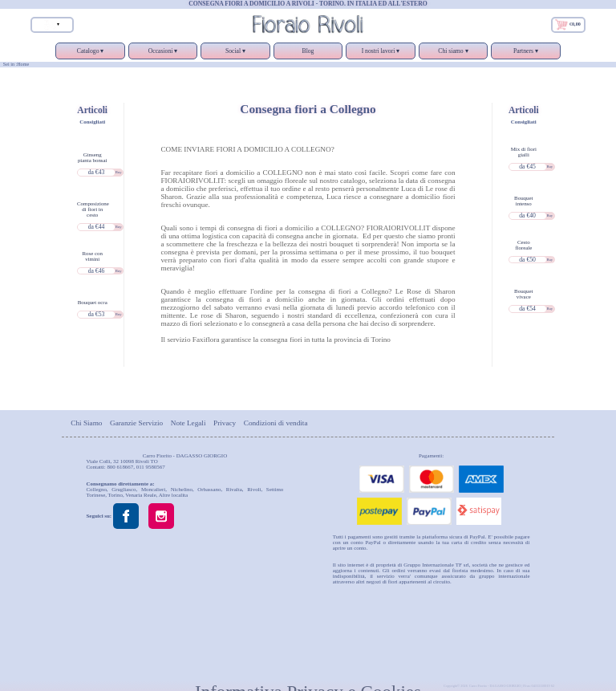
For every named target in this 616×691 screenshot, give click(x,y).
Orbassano (209, 489)
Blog (308, 51)
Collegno (97, 489)
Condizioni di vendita (276, 422)
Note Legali (188, 422)
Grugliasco (124, 489)
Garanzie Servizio (136, 422)
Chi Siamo (86, 422)
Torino (115, 495)
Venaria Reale (141, 495)
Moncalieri (153, 489)
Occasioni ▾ (163, 53)
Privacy (225, 422)
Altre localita (173, 495)
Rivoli (254, 489)
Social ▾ (235, 53)
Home (23, 64)
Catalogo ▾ (90, 53)
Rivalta (234, 489)
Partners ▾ (525, 53)
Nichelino (182, 489)
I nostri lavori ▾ (380, 53)
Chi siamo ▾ (453, 53)
